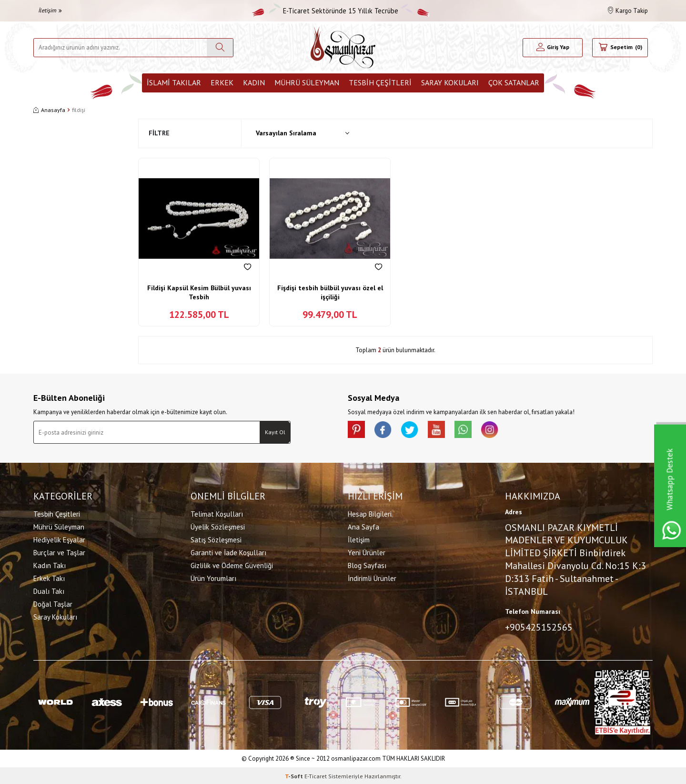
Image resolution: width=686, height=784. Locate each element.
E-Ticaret (316, 775)
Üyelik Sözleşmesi (218, 526)
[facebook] (386, 430)
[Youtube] (443, 430)
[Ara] (220, 48)
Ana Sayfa (363, 526)
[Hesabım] (553, 48)
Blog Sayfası (367, 565)
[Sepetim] (620, 48)
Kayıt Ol (275, 432)
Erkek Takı (49, 577)
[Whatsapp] (472, 430)
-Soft (295, 775)
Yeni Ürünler (367, 552)
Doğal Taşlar (53, 603)
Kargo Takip (628, 11)
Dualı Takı (49, 590)
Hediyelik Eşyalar (59, 539)
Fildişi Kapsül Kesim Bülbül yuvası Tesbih (199, 293)
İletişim (50, 10)
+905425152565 (539, 626)
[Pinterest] (357, 430)
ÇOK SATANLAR (514, 82)
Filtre (159, 133)
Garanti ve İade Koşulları (228, 552)
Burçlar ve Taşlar (59, 552)
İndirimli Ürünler (372, 577)
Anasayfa (49, 110)
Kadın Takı (50, 565)
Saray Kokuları (450, 82)
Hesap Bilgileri (370, 513)
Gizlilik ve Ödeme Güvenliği (232, 565)
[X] (414, 430)
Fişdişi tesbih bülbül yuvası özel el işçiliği (330, 293)
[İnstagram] (500, 430)
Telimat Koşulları (217, 513)
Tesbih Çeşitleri (380, 82)
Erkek (222, 82)
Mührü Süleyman (307, 82)
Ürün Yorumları (213, 577)
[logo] (343, 47)
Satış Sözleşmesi (216, 539)
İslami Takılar (174, 82)
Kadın (254, 82)
